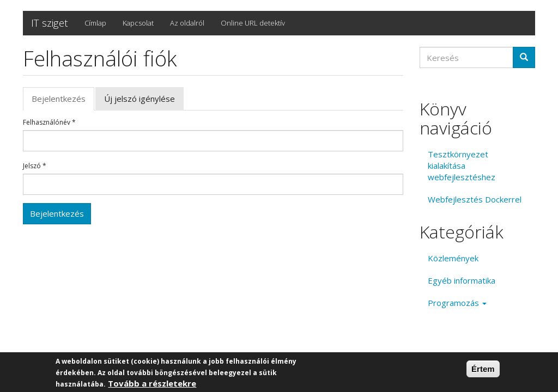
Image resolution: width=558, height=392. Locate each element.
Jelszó (35, 166)
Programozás (457, 303)
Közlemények (453, 258)
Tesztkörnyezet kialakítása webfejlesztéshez (462, 166)
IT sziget (50, 23)
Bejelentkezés (63, 102)
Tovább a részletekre (152, 384)
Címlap (95, 23)
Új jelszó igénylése (139, 99)
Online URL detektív (253, 23)
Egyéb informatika (462, 280)
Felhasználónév (49, 122)
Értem (483, 369)
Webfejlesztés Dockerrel (475, 199)
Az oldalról (187, 23)
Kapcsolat (138, 23)
